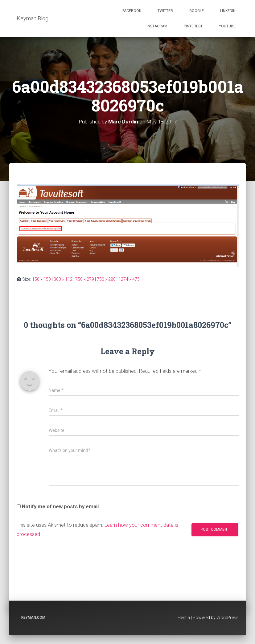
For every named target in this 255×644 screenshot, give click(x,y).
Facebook (132, 11)
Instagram (157, 26)
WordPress (228, 618)
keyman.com (33, 618)
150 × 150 (41, 279)
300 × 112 (63, 279)
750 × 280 (106, 279)
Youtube (227, 26)
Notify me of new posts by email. (61, 506)
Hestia (184, 618)
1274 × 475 (129, 279)
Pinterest (193, 26)
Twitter (165, 11)
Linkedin (228, 11)
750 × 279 (85, 279)
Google (197, 11)
